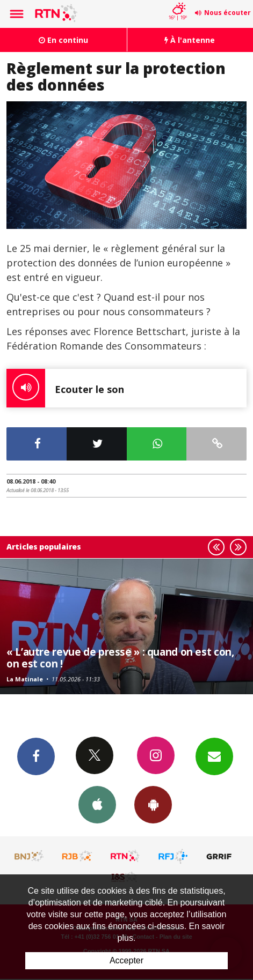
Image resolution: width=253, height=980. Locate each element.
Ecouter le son (65, 388)
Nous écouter (227, 13)
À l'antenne (190, 40)
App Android (153, 804)
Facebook (36, 756)
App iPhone (97, 804)
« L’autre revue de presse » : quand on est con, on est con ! (120, 658)
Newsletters (214, 756)
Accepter (126, 960)
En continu (63, 40)
